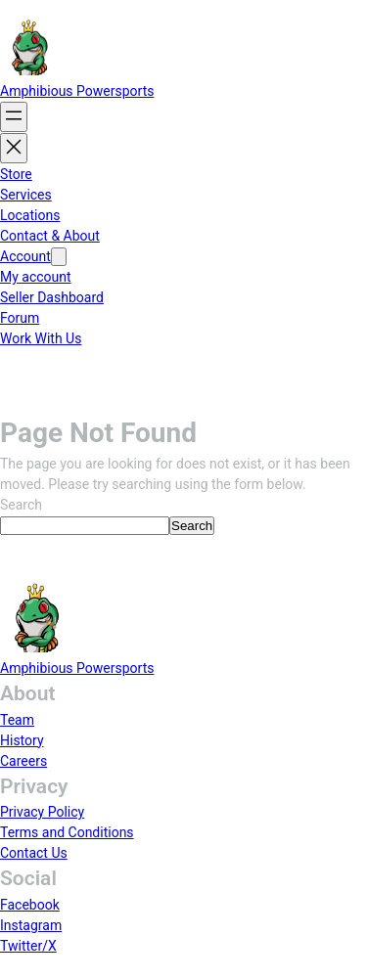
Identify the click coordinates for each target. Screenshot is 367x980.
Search (21, 505)
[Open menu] (14, 117)
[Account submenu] (59, 257)
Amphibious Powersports (77, 91)
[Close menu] (14, 148)
